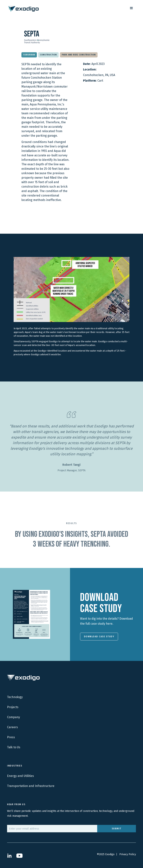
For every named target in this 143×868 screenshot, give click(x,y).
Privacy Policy (128, 854)
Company (13, 717)
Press (11, 737)
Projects (13, 707)
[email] (52, 829)
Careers (12, 727)
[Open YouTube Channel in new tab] (19, 855)
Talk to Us (14, 747)
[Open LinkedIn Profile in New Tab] (9, 856)
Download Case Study (99, 637)
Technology (15, 697)
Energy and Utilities (20, 776)
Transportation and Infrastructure (31, 786)
